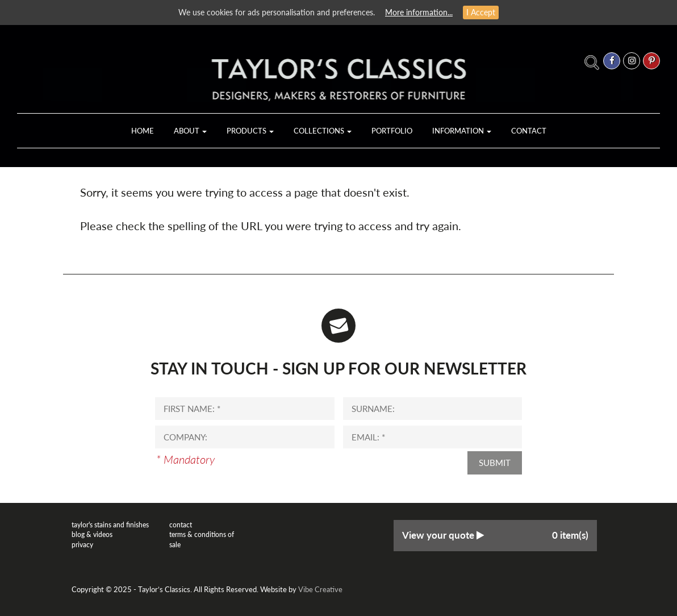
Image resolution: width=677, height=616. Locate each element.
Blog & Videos (92, 534)
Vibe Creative (320, 589)
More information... (419, 12)
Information (462, 131)
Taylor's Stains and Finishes (110, 525)
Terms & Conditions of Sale (202, 539)
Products (250, 131)
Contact (529, 131)
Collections (323, 131)
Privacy (82, 545)
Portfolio (392, 131)
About (190, 131)
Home (143, 131)
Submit (495, 463)
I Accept (481, 12)
